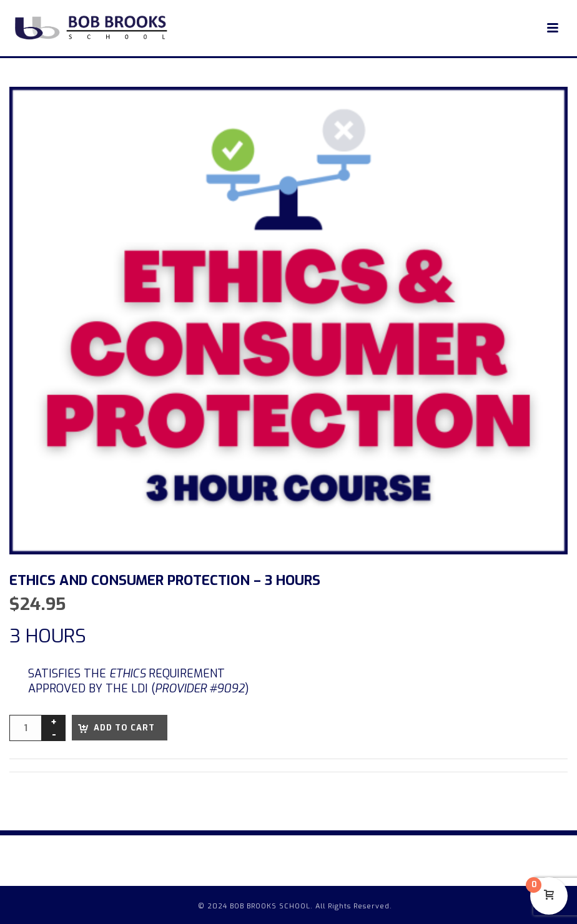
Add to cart (124, 728)
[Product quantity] (26, 728)
